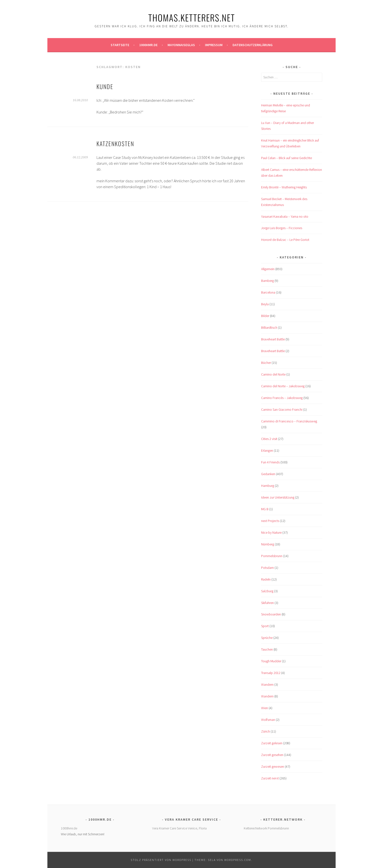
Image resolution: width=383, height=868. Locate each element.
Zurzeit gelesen (272, 743)
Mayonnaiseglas (181, 45)
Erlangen (267, 450)
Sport (265, 626)
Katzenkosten (115, 143)
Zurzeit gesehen (272, 755)
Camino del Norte (273, 374)
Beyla (265, 304)
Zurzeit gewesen (273, 766)
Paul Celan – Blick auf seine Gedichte (287, 158)
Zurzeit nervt (270, 778)
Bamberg (267, 281)
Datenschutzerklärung (253, 45)
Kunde (105, 86)
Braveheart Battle (273, 339)
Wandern (267, 684)
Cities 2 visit (269, 439)
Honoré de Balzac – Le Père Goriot (285, 240)
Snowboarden (271, 614)
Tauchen (267, 649)
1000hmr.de (148, 45)
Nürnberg (268, 544)
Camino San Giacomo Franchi (282, 409)
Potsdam (267, 568)
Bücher (266, 363)
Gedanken (268, 474)
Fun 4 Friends (270, 462)
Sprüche (267, 638)
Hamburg (268, 486)
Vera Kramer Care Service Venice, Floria (179, 828)
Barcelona (268, 292)
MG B (265, 509)
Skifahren (267, 603)
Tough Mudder (271, 661)
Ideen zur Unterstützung (278, 497)
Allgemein (268, 269)
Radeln (266, 579)
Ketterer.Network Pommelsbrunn (266, 828)
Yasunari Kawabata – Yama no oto (285, 216)
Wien (265, 708)
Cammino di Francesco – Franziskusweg (289, 421)
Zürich (266, 731)
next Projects (270, 521)
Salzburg (267, 591)
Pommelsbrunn (272, 556)
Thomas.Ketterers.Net (192, 17)
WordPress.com (238, 860)
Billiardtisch (269, 327)
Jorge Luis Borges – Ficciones (282, 228)
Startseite (120, 45)
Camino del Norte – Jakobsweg (283, 386)
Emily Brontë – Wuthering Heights (284, 187)
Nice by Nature (271, 532)
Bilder (265, 316)
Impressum (214, 45)
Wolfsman (268, 720)
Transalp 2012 (271, 673)
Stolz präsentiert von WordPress (161, 860)
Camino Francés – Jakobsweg (282, 398)
